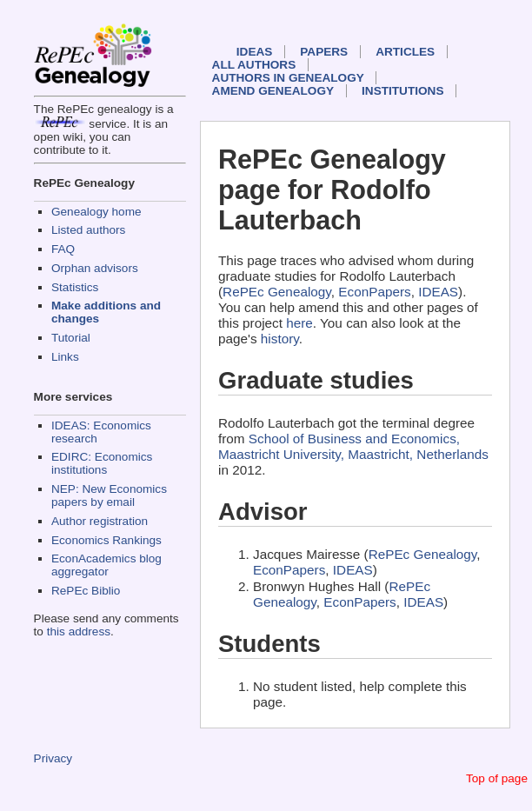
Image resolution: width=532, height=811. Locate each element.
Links (65, 357)
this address (79, 632)
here (299, 323)
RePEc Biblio (86, 591)
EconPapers (374, 292)
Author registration (100, 521)
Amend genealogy (273, 91)
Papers (324, 52)
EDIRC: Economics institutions (102, 463)
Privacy (53, 758)
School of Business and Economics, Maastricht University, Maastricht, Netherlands (353, 446)
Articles (405, 52)
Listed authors (88, 230)
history (280, 339)
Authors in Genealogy (288, 78)
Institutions (402, 91)
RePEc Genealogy (277, 292)
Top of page (497, 778)
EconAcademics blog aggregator (106, 565)
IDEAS (255, 52)
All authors (254, 65)
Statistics (75, 287)
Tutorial (71, 338)
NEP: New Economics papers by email (109, 495)
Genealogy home (96, 212)
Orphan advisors (95, 268)
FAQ (63, 249)
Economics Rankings (106, 540)
